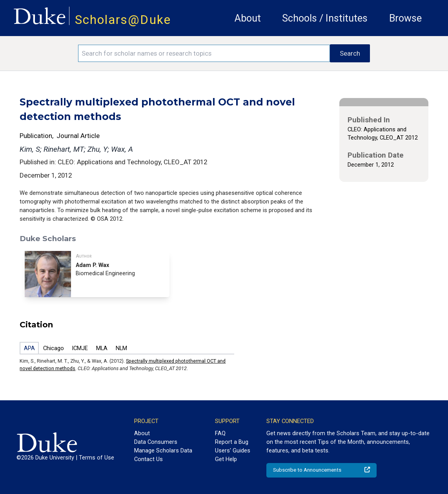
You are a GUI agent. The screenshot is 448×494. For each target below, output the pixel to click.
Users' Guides (233, 450)
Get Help (226, 459)
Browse (405, 18)
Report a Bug (232, 442)
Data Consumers (156, 442)
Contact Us (148, 459)
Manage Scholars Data (163, 450)
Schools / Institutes (325, 18)
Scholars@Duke (123, 20)
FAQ (220, 433)
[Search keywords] (204, 53)
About (248, 18)
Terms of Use (97, 458)
